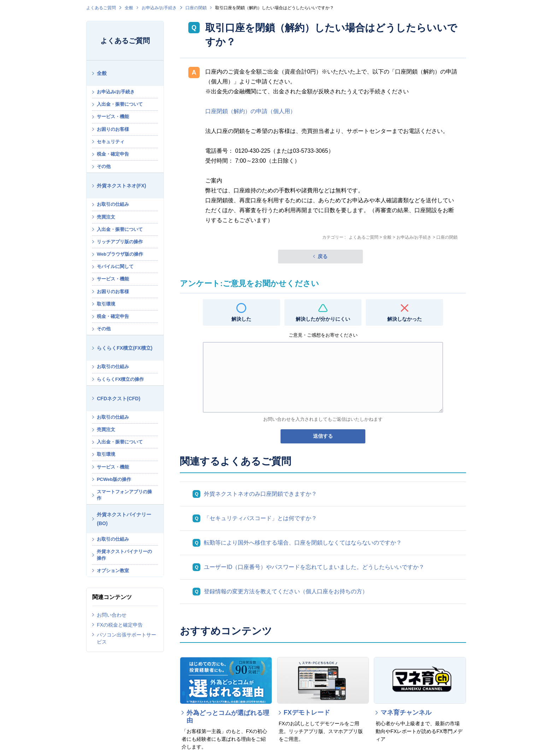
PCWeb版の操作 (114, 479)
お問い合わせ (112, 615)
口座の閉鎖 (196, 8)
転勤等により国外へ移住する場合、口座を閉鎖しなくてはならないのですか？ (303, 543)
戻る (323, 256)
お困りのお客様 (113, 129)
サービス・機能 (113, 117)
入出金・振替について (120, 104)
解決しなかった (405, 319)
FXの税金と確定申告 (120, 625)
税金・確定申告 (113, 154)
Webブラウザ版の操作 (120, 254)
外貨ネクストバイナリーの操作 (124, 555)
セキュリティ (111, 142)
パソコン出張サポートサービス (126, 638)
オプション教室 (113, 571)
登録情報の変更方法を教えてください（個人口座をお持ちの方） (286, 591)
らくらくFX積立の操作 (120, 379)
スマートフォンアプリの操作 (124, 495)
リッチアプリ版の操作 (120, 242)
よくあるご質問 (101, 8)
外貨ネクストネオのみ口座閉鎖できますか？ (260, 494)
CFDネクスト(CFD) (119, 399)
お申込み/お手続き (159, 8)
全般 (129, 8)
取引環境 (106, 304)
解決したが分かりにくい (323, 319)
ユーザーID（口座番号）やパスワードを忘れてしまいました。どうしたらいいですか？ (314, 567)
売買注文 (106, 217)
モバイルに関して (115, 266)
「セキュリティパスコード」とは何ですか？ (260, 518)
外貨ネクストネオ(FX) (121, 186)
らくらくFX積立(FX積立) (125, 348)
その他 (104, 166)
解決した (241, 319)
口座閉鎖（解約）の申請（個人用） (251, 111)
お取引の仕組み (113, 204)
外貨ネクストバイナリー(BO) (124, 519)
